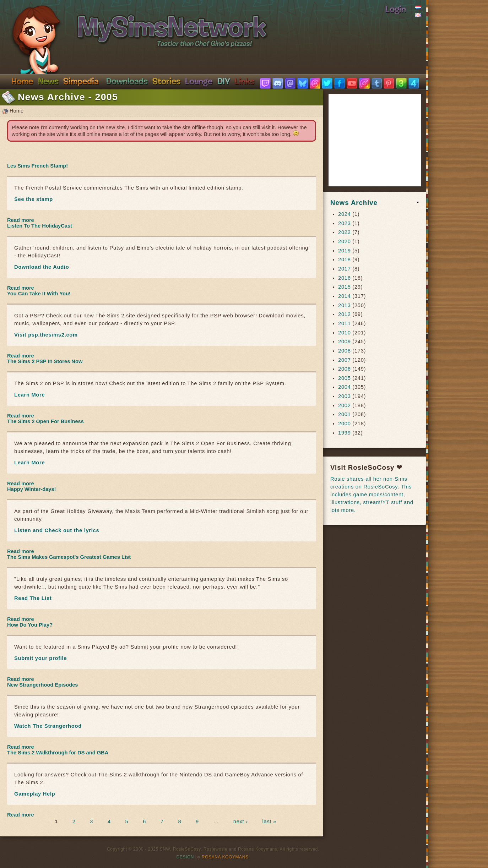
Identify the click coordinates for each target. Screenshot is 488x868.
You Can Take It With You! (39, 294)
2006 (345, 369)
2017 (345, 269)
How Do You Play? (30, 625)
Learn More (29, 395)
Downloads (127, 81)
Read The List (33, 598)
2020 (345, 241)
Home (22, 81)
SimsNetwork (130, 24)
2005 (345, 378)
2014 (345, 296)
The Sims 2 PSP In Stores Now (45, 361)
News (48, 81)
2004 (345, 387)
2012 (345, 314)
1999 (345, 433)
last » (269, 821)
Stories (166, 81)
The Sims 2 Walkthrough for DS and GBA (58, 753)
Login (396, 9)
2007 (345, 360)
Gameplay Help (35, 794)
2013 (345, 305)
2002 (345, 405)
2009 (345, 342)
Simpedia (81, 81)
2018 (345, 260)
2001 (345, 414)
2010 (345, 333)
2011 (345, 323)
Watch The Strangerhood (48, 726)
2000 (345, 424)
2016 (345, 278)
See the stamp (34, 199)
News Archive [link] (354, 203)
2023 (345, 223)
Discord (199, 81)
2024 (345, 214)
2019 (345, 251)
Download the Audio (42, 267)
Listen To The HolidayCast (40, 226)
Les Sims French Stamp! (37, 166)
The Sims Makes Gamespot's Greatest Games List (69, 557)
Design (185, 857)
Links (245, 81)
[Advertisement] (384, 140)
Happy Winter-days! (32, 489)
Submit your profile (40, 658)
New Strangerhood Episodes (43, 685)
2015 (345, 287)
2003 (345, 396)
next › (241, 821)
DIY (224, 81)
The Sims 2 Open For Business (45, 421)
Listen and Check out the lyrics (57, 530)
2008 (345, 351)
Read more (21, 220)
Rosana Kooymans (225, 857)
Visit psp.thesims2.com (46, 335)
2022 (345, 232)
